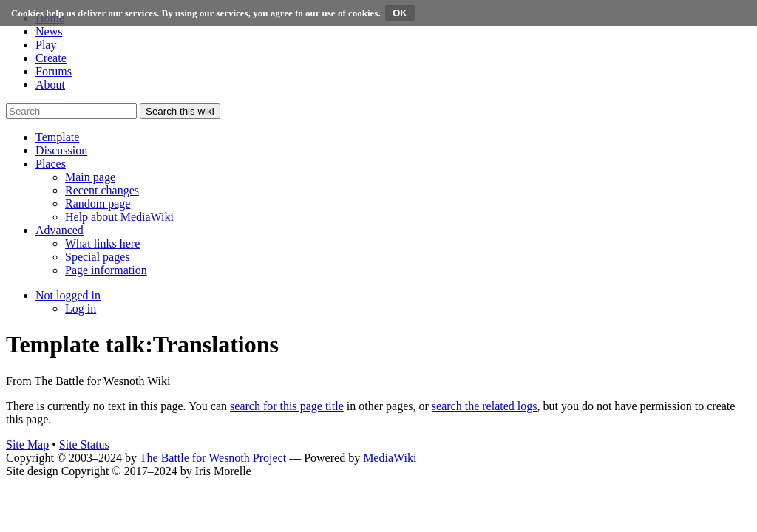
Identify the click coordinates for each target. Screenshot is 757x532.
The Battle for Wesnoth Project (213, 458)
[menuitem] (90, 177)
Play (46, 45)
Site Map (27, 444)
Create (51, 58)
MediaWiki (390, 458)
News (49, 31)
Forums (54, 71)
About (50, 85)
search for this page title (287, 406)
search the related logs (485, 406)
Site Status (84, 444)
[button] (57, 137)
